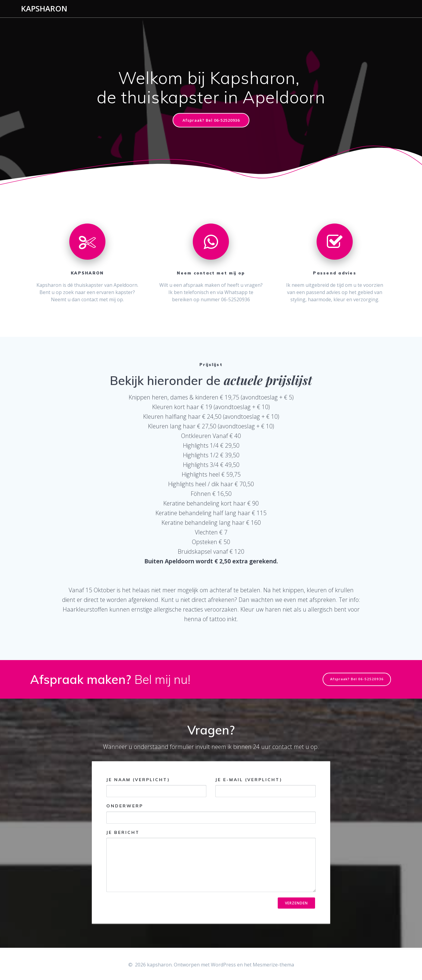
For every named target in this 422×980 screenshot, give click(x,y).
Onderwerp (211, 814)
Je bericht (211, 861)
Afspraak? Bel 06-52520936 (211, 120)
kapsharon (44, 9)
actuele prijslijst (268, 381)
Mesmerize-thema (273, 965)
